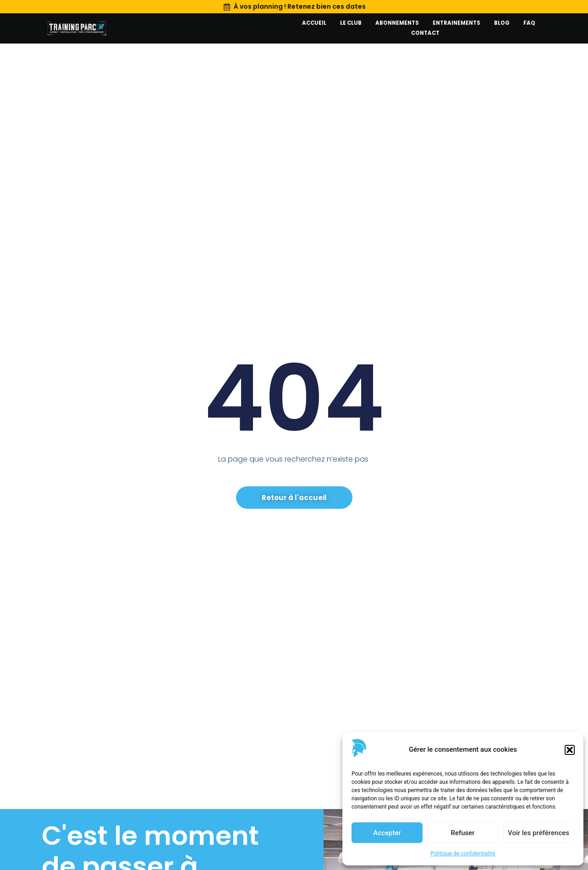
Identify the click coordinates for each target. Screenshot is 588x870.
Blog (502, 23)
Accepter (387, 833)
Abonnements (397, 23)
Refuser (462, 833)
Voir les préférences (539, 833)
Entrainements (456, 23)
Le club (351, 23)
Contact (425, 33)
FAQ (529, 23)
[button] (570, 750)
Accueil (314, 23)
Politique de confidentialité (463, 853)
